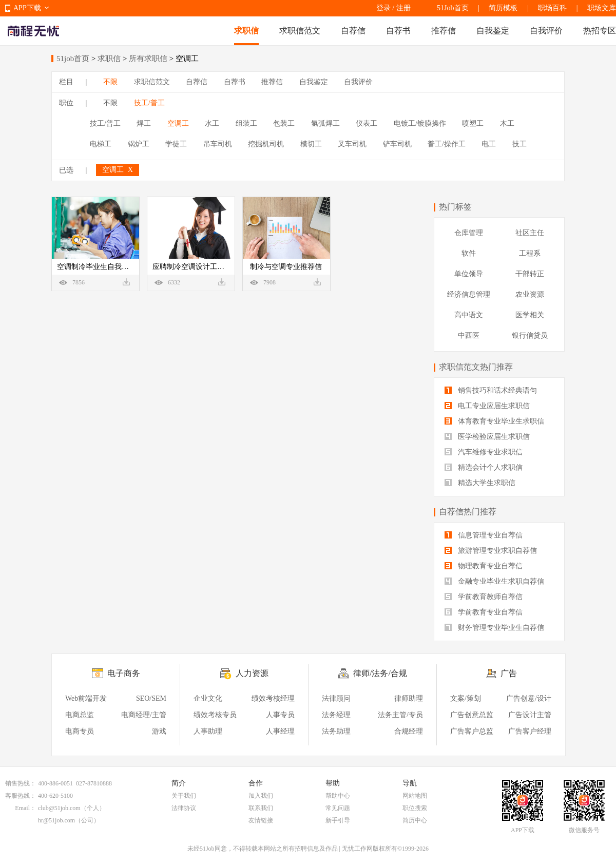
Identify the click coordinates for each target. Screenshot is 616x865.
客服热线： (21, 796)
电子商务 (124, 673)
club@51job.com (59, 808)
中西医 (469, 335)
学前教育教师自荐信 (484, 597)
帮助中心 (338, 796)
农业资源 (530, 294)
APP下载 (27, 8)
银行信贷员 (530, 335)
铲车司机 (397, 144)
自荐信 (353, 31)
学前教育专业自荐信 (484, 612)
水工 (212, 123)
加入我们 (261, 796)
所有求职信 (148, 59)
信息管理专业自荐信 (484, 535)
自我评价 (546, 31)
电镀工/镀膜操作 (420, 123)
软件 (469, 253)
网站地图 (415, 796)
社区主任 (530, 233)
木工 (507, 123)
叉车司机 (352, 144)
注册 (403, 8)
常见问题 (338, 808)
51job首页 (73, 59)
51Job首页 (453, 8)
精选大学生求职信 (480, 483)
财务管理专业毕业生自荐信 (494, 628)
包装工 (284, 123)
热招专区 (600, 31)
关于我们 (184, 796)
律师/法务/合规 (380, 673)
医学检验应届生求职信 (487, 437)
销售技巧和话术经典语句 (491, 390)
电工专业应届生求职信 (487, 406)
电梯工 (101, 144)
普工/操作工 (447, 144)
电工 (489, 144)
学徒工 (176, 144)
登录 (383, 8)
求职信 (246, 31)
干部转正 (530, 274)
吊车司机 (218, 144)
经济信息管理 (469, 294)
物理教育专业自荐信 (484, 566)
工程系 (530, 253)
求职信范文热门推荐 (476, 367)
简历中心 (415, 820)
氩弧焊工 (325, 123)
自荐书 (398, 31)
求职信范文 (300, 31)
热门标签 (455, 207)
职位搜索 (415, 808)
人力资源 (252, 673)
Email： (25, 808)
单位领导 (469, 274)
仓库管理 (469, 233)
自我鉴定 (493, 31)
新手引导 (338, 820)
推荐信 (444, 31)
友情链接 (261, 820)
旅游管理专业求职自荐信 (491, 551)
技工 (519, 144)
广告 (509, 673)
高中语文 (469, 315)
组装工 (246, 123)
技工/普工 (149, 103)
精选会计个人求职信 (484, 467)
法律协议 (184, 808)
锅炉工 (139, 144)
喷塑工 (473, 123)
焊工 (144, 123)
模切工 (311, 144)
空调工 (178, 123)
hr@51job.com (56, 820)
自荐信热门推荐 (468, 512)
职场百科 (552, 8)
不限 (110, 82)
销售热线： (21, 783)
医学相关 (530, 315)
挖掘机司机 (266, 144)
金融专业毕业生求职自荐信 (494, 581)
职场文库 (602, 8)
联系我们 (261, 808)
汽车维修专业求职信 (484, 452)
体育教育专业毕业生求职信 (494, 421)
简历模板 (503, 8)
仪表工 (367, 123)
